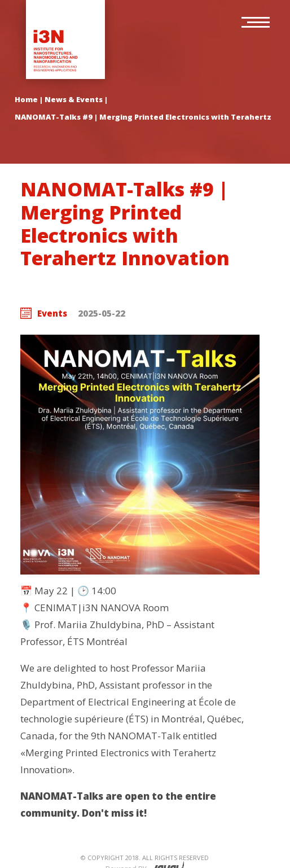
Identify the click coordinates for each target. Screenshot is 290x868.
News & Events (74, 99)
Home (26, 99)
